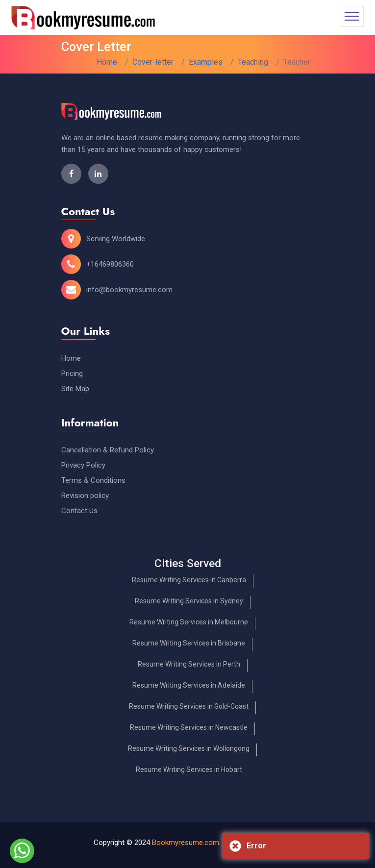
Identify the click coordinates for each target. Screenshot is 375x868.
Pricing (72, 373)
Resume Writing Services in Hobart (189, 769)
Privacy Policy (83, 465)
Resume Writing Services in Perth (189, 664)
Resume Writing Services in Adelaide (189, 685)
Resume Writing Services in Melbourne (189, 622)
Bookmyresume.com (186, 843)
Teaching (253, 62)
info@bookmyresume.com (129, 290)
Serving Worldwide (116, 239)
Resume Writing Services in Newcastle (189, 727)
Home (107, 62)
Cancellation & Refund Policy (108, 450)
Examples (206, 62)
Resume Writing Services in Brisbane (189, 643)
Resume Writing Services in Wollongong (189, 748)
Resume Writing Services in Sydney (189, 601)
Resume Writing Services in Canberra (189, 580)
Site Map (75, 389)
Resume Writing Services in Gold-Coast (189, 706)
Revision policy (85, 496)
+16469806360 (110, 264)
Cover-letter (153, 62)
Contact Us (79, 511)
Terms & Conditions (93, 480)
